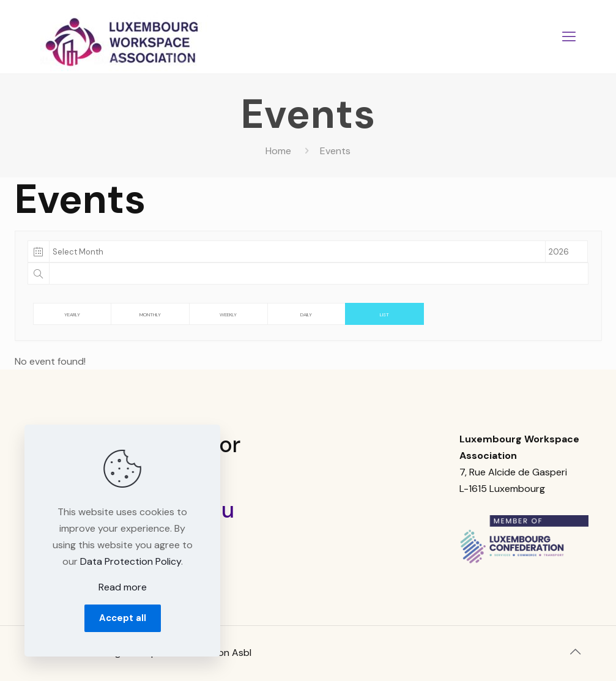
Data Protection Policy (131, 561)
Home (278, 151)
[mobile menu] (569, 37)
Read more (123, 587)
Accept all (123, 618)
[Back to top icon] (576, 652)
